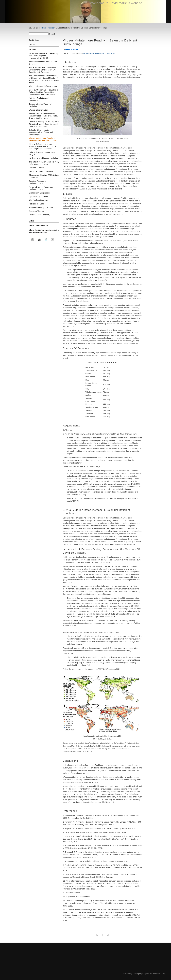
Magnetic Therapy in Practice (41, 207)
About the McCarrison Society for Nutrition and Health (44, 231)
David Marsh (34, 40)
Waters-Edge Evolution (39, 110)
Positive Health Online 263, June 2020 (99, 53)
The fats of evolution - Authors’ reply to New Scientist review (44, 163)
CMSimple (137, 974)
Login (164, 974)
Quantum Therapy (37, 211)
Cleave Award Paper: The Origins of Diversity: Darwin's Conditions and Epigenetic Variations (44, 124)
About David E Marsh (38, 225)
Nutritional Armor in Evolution (41, 171)
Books (32, 45)
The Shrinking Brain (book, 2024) (43, 86)
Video (31, 221)
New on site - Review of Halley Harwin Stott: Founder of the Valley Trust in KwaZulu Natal (44, 116)
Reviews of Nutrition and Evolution (43, 158)
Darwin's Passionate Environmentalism (37, 182)
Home (44, 28)
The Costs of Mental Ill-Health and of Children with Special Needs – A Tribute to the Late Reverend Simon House (44, 79)
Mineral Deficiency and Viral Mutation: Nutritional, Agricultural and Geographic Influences (43, 146)
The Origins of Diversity (39, 200)
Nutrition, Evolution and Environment (39, 99)
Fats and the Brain (37, 204)
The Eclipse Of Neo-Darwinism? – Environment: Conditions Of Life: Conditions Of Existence (43, 70)
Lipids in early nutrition (38, 196)
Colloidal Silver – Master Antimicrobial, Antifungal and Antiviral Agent (41, 132)
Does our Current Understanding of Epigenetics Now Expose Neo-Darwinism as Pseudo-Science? (44, 92)
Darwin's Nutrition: (37, 168)
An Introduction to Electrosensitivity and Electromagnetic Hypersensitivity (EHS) (44, 56)
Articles (51, 28)
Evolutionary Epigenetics (39, 193)
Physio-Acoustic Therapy (39, 215)
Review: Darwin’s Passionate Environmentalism (41, 188)
